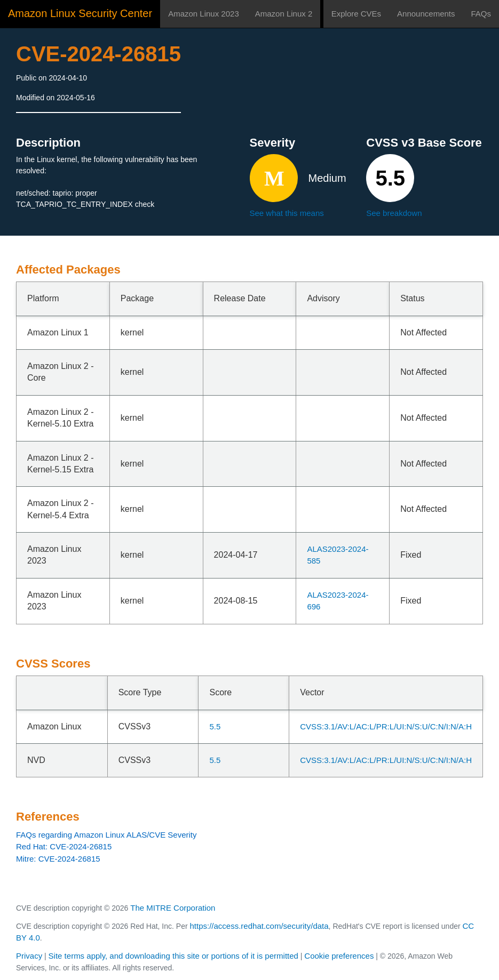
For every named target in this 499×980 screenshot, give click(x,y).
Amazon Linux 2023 (204, 14)
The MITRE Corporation (173, 908)
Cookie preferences (339, 956)
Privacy (29, 956)
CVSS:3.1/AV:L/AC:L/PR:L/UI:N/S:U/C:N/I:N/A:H (386, 726)
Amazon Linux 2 (284, 14)
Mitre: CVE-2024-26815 (58, 859)
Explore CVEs (356, 14)
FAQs (481, 14)
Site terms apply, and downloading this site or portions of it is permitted (173, 956)
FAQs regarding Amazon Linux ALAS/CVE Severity (106, 835)
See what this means (287, 213)
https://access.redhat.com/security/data (259, 926)
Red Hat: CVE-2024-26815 (64, 846)
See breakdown (394, 213)
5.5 (215, 726)
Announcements (426, 14)
